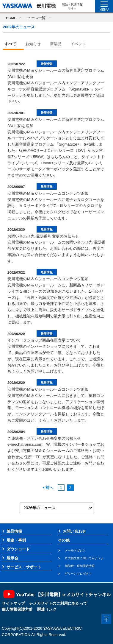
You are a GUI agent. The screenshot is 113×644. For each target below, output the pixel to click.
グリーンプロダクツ (78, 574)
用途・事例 (16, 540)
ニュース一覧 (35, 18)
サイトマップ (13, 603)
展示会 (12, 558)
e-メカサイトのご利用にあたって (58, 603)
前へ (48, 488)
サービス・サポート (24, 567)
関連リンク (47, 609)
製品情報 (14, 531)
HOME (11, 18)
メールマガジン (75, 550)
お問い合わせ (74, 531)
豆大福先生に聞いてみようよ (84, 558)
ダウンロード (18, 549)
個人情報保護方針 (17, 609)
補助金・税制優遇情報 (80, 566)
